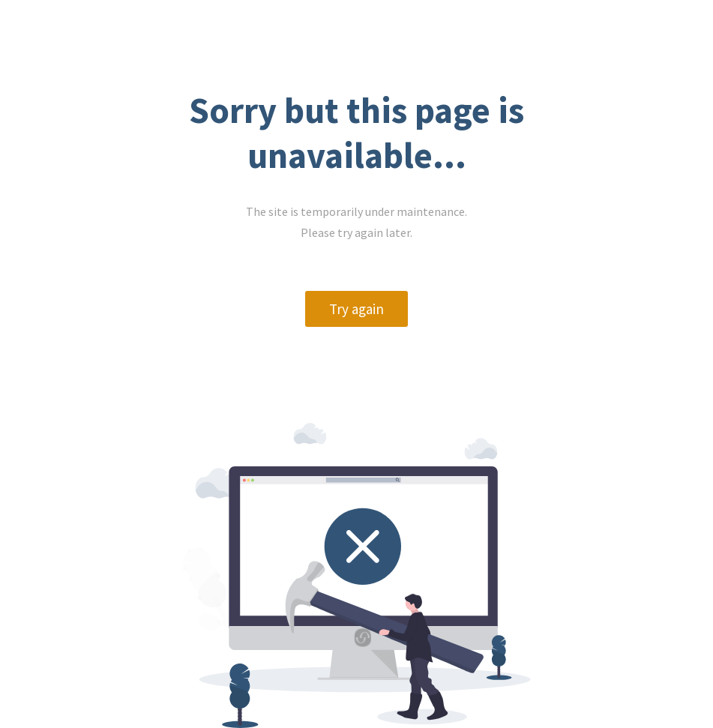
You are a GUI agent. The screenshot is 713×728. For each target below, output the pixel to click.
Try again (356, 309)
